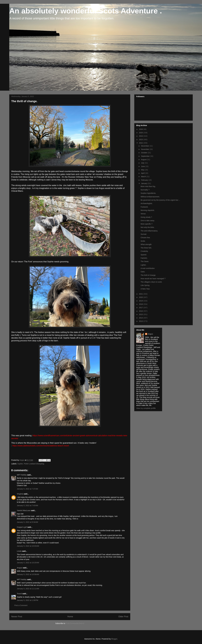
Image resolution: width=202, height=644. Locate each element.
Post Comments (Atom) (75, 623)
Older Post (123, 617)
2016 (141, 311)
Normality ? (145, 190)
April (143, 173)
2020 (141, 297)
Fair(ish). (144, 258)
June (143, 166)
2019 (141, 301)
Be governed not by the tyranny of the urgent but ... (160, 200)
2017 (141, 308)
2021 (141, 294)
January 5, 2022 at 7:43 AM (27, 505)
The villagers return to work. (151, 282)
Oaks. (143, 272)
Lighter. (143, 265)
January (144, 183)
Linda (19, 551)
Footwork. (144, 207)
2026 (141, 129)
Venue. (143, 214)
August (144, 160)
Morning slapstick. (148, 210)
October (144, 153)
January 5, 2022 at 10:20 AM (28, 563)
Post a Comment (21, 605)
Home (70, 617)
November (145, 149)
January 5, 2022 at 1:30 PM (27, 600)
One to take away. (148, 221)
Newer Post (17, 617)
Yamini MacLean (24, 510)
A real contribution (148, 268)
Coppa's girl (22, 527)
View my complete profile (146, 408)
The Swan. (145, 261)
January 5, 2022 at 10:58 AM (28, 574)
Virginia (20, 494)
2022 (141, 143)
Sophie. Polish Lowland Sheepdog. (31, 464)
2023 (141, 140)
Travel (19, 594)
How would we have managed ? (153, 279)
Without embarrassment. (150, 197)
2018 (141, 304)
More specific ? (146, 224)
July (143, 163)
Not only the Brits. (148, 227)
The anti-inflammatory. (149, 231)
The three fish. (146, 248)
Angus (20, 568)
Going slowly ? (146, 217)
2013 (141, 321)
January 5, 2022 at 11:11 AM (28, 589)
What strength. (146, 244)
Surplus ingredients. (148, 193)
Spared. (144, 255)
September (145, 156)
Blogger (114, 639)
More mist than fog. (148, 186)
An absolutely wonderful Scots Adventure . (86, 11)
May (143, 170)
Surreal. (144, 234)
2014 (141, 318)
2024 (141, 136)
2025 (141, 133)
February (145, 180)
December (145, 146)
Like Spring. (145, 285)
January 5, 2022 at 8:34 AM (27, 522)
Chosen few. (145, 238)
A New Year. (145, 289)
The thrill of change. (148, 275)
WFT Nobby (22, 475)
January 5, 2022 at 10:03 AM (28, 546)
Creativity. (144, 251)
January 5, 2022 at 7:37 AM (27, 489)
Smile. (143, 241)
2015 (141, 314)
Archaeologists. (147, 203)
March (144, 177)
